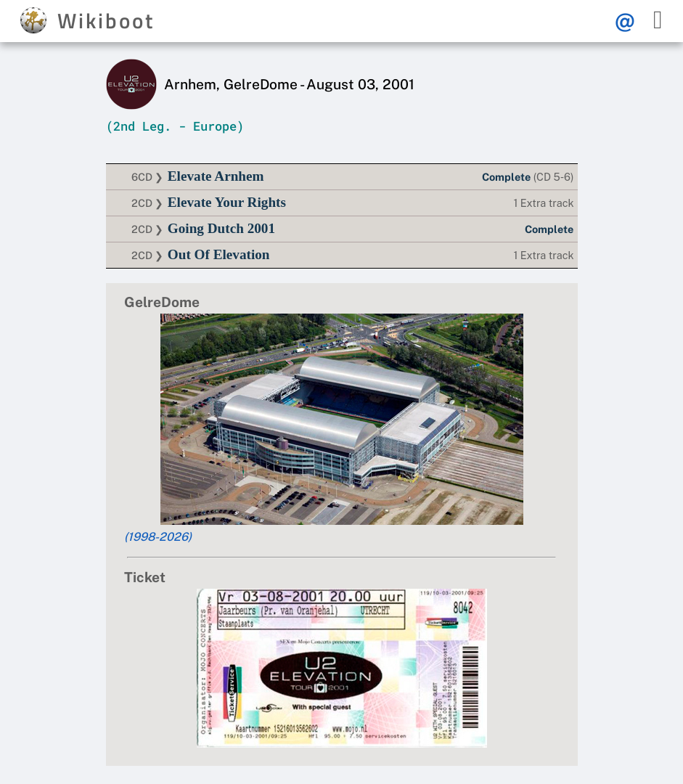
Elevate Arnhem (216, 176)
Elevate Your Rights (227, 202)
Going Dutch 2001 (221, 228)
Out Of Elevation (219, 254)
